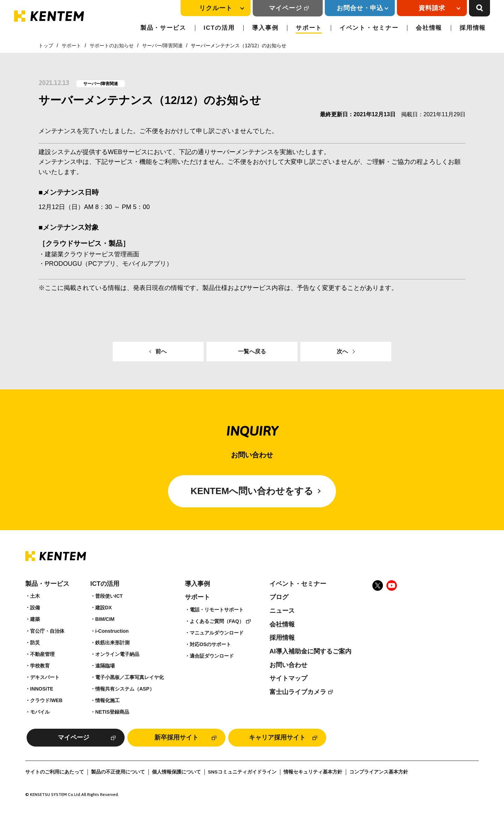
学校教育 (40, 666)
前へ (161, 351)
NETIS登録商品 (112, 712)
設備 (35, 608)
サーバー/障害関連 (162, 46)
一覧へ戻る (252, 351)
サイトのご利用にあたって (55, 772)
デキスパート (45, 677)
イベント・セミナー (369, 28)
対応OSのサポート (210, 644)
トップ (46, 46)
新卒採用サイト (176, 737)
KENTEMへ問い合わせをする (252, 491)
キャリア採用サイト (277, 737)
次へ (342, 351)
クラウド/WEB (46, 700)
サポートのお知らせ (112, 46)
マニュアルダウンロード (217, 633)
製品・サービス (163, 28)
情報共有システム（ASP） (125, 689)
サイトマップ (288, 678)
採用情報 (473, 28)
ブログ (279, 597)
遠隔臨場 (105, 666)
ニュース (282, 611)
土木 (35, 596)
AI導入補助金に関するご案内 (310, 651)
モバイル (40, 712)
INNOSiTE (42, 689)
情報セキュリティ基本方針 (313, 772)
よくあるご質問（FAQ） (217, 621)
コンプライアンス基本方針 (379, 772)
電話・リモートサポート (217, 610)
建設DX (103, 608)
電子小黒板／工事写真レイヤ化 (129, 677)
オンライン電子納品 (117, 654)
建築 (35, 619)
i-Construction (112, 631)
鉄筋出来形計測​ (112, 643)
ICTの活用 (219, 28)
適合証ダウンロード (212, 656)
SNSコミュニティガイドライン (242, 772)
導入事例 (265, 28)
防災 (35, 643)
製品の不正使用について (118, 772)
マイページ (285, 8)
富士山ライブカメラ (298, 692)
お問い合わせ (288, 665)
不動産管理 (42, 654)
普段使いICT (109, 596)
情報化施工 (107, 700)
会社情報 (429, 28)
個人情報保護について (176, 772)
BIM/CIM (105, 619)
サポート (309, 28)
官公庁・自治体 (47, 631)
